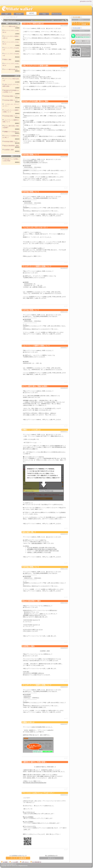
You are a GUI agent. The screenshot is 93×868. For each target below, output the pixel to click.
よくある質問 (14, 862)
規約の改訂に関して (29, 532)
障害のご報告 (8, 60)
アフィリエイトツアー (30, 826)
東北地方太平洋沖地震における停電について (11, 91)
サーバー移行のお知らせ (11, 69)
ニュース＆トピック (29, 812)
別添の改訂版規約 (36, 543)
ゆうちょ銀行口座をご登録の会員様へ (11, 127)
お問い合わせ (24, 862)
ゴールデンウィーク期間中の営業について (11, 111)
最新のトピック (15, 156)
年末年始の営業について (11, 96)
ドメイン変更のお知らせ (11, 26)
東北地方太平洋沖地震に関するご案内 (35, 101)
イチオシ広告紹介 (29, 822)
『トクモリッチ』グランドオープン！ (11, 105)
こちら (28, 256)
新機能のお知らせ (28, 722)
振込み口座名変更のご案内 (11, 146)
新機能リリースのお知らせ (11, 132)
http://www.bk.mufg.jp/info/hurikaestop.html (35, 783)
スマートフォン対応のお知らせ (11, 80)
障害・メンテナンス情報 (58, 20)
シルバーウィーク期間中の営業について (11, 121)
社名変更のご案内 (9, 150)
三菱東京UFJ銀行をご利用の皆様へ (34, 762)
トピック (48, 20)
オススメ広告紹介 (29, 817)
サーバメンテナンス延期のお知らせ (11, 37)
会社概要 (4, 862)
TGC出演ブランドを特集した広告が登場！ (11, 160)
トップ (3, 17)
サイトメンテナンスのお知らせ (11, 49)
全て (32, 20)
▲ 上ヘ (66, 62)
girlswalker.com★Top (86, 1)
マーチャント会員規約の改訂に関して (11, 137)
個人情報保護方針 (36, 862)
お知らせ (17, 76)
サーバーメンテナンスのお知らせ (11, 31)
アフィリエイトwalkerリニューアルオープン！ (38, 793)
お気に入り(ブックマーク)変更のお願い (10, 85)
